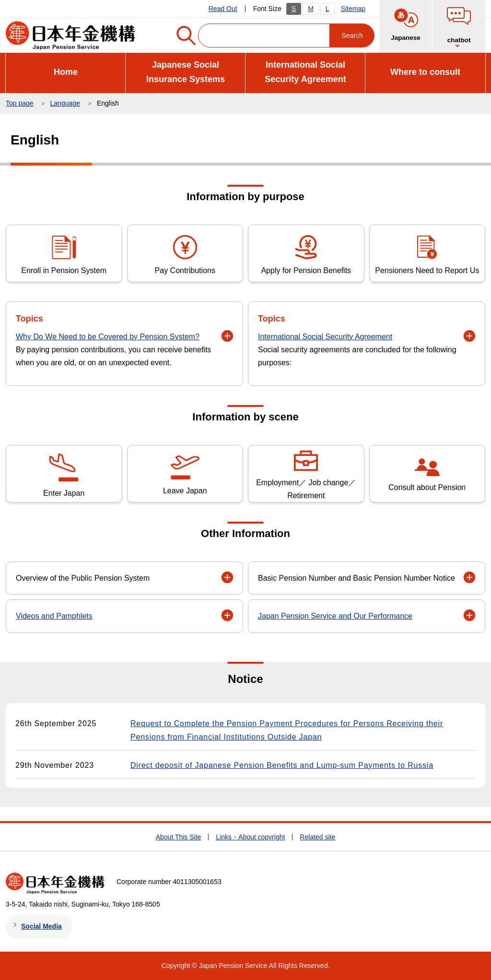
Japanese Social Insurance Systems (186, 72)
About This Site (179, 837)
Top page (20, 103)
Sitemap (353, 9)
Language (65, 103)
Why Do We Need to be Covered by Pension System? (108, 337)
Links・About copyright (250, 837)
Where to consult (425, 72)
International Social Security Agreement (305, 72)
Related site (317, 837)
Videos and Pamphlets (54, 616)
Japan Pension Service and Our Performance (335, 616)
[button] (227, 336)
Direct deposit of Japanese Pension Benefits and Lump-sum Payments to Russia (282, 765)
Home (66, 72)
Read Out (223, 9)
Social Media (41, 926)
